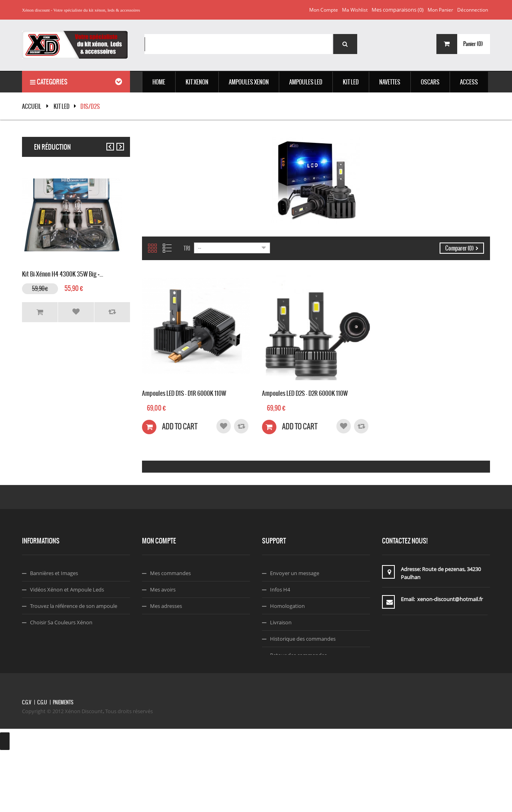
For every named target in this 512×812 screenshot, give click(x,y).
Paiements (63, 761)
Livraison (281, 622)
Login (157, 639)
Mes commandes (170, 573)
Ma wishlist (355, 10)
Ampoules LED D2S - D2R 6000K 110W (305, 392)
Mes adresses (166, 606)
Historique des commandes (303, 639)
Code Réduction (49, 655)
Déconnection (473, 10)
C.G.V (27, 761)
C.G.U (42, 761)
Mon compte (324, 10)
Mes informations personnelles (187, 622)
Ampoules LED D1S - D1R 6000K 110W (184, 392)
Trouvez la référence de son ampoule (74, 606)
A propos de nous (291, 672)
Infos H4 (280, 589)
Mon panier (440, 10)
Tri (187, 248)
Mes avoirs (163, 589)
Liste (167, 248)
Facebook (282, 704)
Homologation (287, 606)
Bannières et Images (54, 573)
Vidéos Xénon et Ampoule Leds (67, 589)
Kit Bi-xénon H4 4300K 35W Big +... (63, 273)
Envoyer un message (295, 573)
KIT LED (62, 106)
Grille (152, 248)
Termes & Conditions (295, 688)
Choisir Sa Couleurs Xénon (61, 622)
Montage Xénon (49, 639)
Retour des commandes (298, 655)
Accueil (32, 106)
